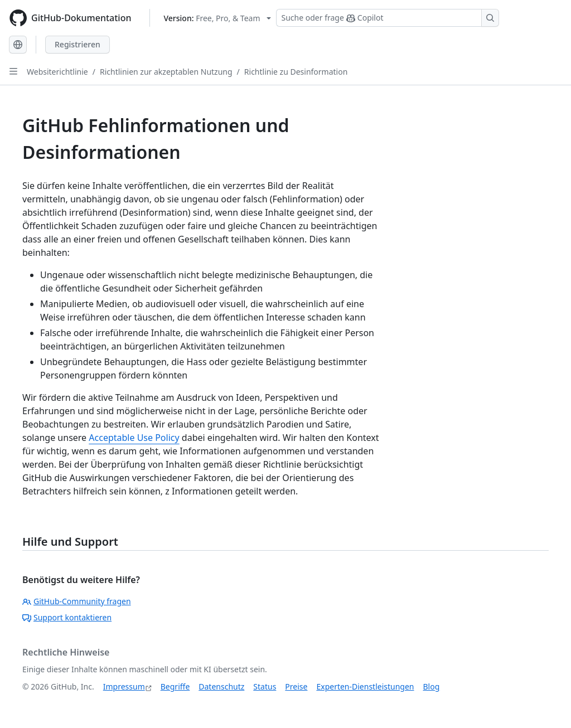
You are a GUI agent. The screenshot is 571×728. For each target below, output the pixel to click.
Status (265, 686)
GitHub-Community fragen (77, 601)
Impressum (124, 686)
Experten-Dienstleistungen (365, 686)
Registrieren (78, 44)
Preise (296, 686)
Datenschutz (221, 686)
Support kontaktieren (67, 617)
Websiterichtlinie (57, 72)
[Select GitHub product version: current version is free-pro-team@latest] (218, 18)
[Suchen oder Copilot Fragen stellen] (388, 18)
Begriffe (175, 686)
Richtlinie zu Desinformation (296, 72)
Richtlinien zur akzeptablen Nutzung (166, 72)
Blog (432, 686)
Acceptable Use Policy (134, 438)
